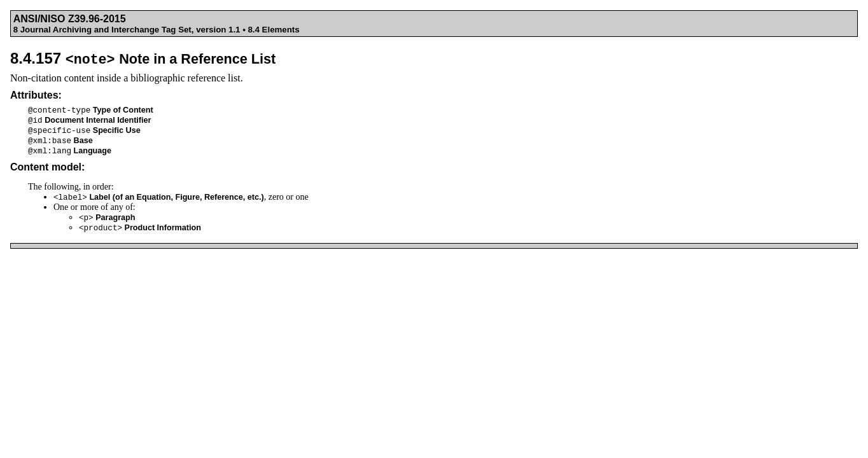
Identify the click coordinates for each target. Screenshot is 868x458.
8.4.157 (143, 58)
